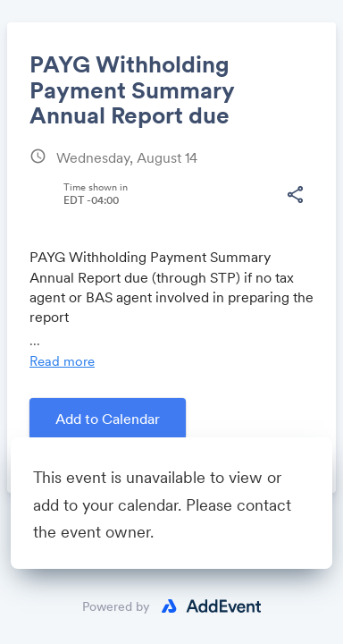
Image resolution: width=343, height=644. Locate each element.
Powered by (116, 606)
